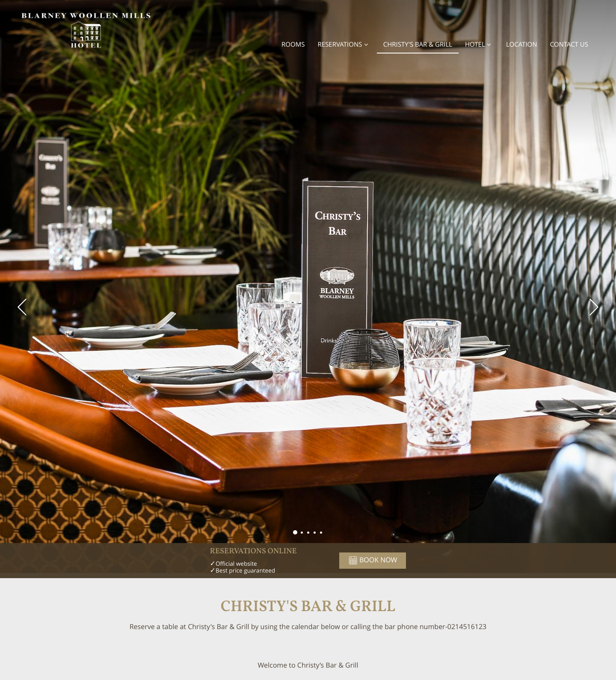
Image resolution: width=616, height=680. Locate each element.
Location (522, 45)
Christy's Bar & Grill (418, 45)
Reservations (344, 45)
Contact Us (569, 45)
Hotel (479, 45)
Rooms (293, 45)
